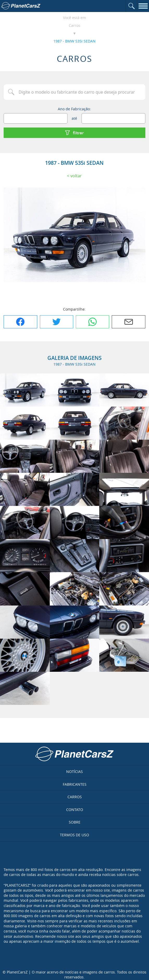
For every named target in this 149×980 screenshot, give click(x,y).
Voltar (76, 176)
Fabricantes (75, 784)
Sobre (75, 822)
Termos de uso (74, 835)
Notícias (74, 772)
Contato (75, 810)
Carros (74, 25)
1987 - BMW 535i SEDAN (74, 41)
